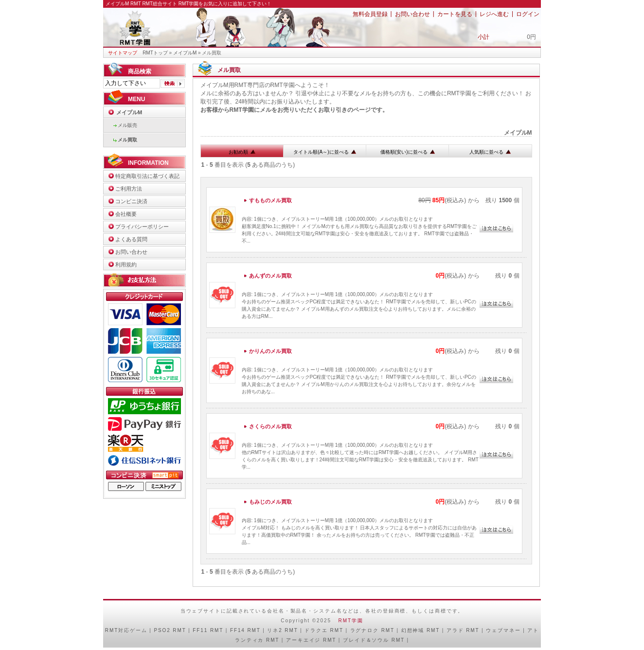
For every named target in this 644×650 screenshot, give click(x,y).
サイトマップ (123, 53)
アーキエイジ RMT (311, 640)
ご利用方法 (129, 189)
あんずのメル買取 (270, 276)
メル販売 (127, 125)
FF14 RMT (245, 630)
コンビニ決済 (131, 201)
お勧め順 (242, 152)
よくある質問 (131, 239)
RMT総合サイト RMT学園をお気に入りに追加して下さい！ (207, 4)
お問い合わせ (412, 14)
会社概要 (126, 214)
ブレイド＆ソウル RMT (374, 640)
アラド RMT (463, 630)
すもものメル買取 (270, 200)
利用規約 (126, 264)
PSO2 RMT (170, 630)
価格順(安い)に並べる (408, 152)
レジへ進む (494, 14)
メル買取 (127, 140)
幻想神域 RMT (420, 630)
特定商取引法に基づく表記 (147, 176)
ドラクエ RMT (324, 630)
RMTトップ (155, 53)
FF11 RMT (208, 630)
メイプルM (185, 53)
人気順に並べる (490, 152)
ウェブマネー (503, 630)
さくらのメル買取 (270, 426)
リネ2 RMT (282, 630)
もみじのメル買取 (270, 502)
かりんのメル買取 (270, 351)
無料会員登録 (370, 14)
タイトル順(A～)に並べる (324, 152)
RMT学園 (351, 621)
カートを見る (455, 14)
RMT (112, 630)
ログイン (528, 14)
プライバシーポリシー (142, 227)
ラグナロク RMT (372, 630)
